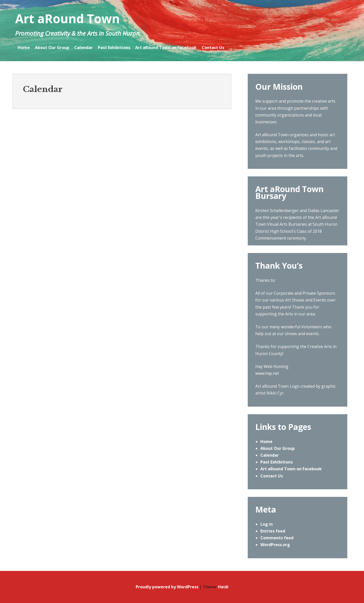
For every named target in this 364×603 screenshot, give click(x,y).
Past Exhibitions (114, 48)
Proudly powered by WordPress (167, 587)
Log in (267, 524)
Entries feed (273, 531)
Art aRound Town (67, 19)
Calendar (84, 48)
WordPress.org (275, 545)
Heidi (223, 587)
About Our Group (52, 48)
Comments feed (277, 538)
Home (24, 48)
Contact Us (213, 48)
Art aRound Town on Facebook (166, 48)
